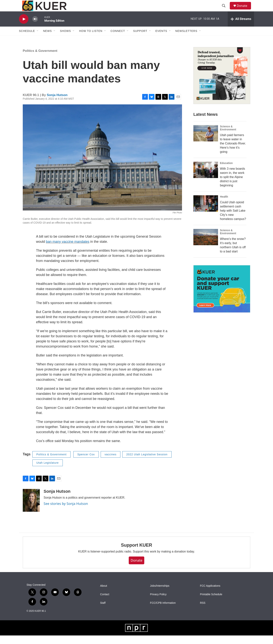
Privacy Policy (158, 603)
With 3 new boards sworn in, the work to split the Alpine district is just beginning (233, 186)
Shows (65, 39)
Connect (118, 39)
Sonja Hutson (57, 104)
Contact (105, 603)
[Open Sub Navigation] (38, 39)
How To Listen (91, 39)
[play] (24, 28)
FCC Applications (210, 594)
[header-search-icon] (225, 10)
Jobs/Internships (160, 594)
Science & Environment (228, 136)
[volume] (35, 28)
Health (224, 205)
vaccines (111, 463)
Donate (244, 10)
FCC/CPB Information (163, 611)
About (104, 594)
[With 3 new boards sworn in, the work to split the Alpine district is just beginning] (206, 178)
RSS (203, 611)
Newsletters (186, 39)
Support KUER (136, 554)
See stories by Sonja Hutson (66, 512)
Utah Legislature (48, 471)
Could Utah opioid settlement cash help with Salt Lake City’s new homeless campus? (233, 219)
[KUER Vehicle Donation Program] (222, 298)
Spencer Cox (86, 463)
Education (226, 172)
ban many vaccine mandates (68, 250)
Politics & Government (40, 59)
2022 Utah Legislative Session (147, 463)
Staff (103, 611)
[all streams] (241, 28)
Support (140, 39)
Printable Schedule (211, 603)
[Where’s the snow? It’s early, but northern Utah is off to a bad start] (206, 246)
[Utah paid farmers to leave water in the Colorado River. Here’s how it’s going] (206, 142)
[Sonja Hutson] (31, 509)
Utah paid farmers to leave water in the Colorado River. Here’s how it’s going (233, 152)
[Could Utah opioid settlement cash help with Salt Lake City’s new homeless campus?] (206, 212)
